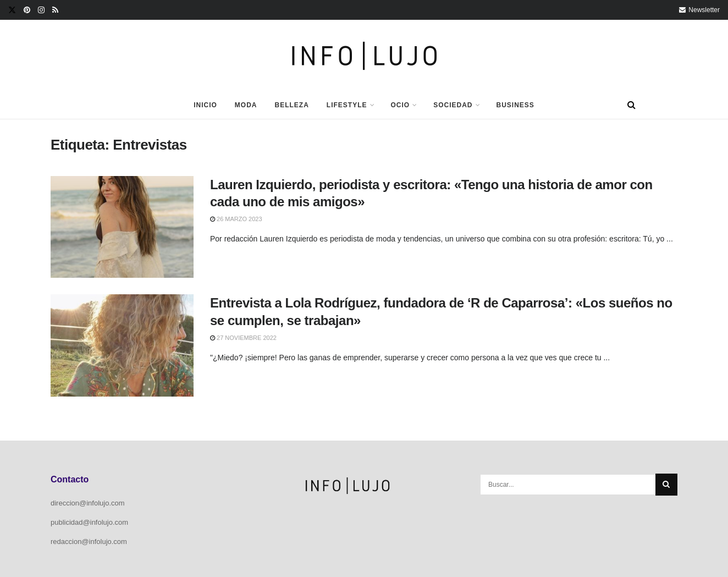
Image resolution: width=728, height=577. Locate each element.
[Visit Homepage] (364, 56)
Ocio (401, 105)
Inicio (205, 105)
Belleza (291, 105)
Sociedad (453, 105)
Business (515, 105)
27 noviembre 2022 (243, 338)
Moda (246, 105)
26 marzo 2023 (236, 219)
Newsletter (699, 10)
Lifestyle (347, 105)
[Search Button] (632, 105)
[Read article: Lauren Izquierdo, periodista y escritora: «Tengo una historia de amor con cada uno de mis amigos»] (122, 227)
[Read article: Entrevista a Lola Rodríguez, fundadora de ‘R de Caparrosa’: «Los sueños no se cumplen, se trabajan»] (122, 345)
